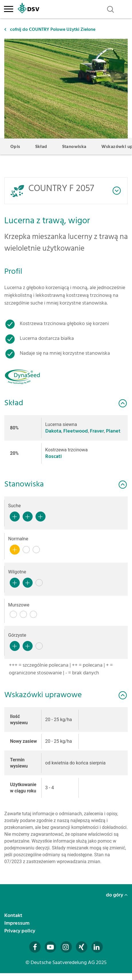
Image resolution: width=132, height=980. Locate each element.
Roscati (54, 456)
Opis (15, 147)
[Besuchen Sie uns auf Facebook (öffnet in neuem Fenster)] (35, 947)
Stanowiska (74, 147)
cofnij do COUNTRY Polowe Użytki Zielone (50, 29)
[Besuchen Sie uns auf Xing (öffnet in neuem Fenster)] (82, 947)
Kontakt (14, 915)
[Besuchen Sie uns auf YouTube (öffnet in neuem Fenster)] (50, 947)
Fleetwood (76, 431)
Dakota (53, 431)
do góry (117, 895)
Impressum (17, 923)
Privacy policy (20, 931)
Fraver (97, 431)
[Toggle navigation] (8, 8)
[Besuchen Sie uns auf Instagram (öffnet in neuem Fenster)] (66, 947)
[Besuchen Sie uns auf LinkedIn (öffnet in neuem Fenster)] (97, 947)
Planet (113, 431)
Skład (41, 147)
